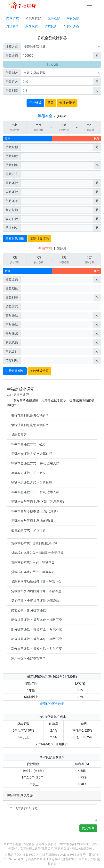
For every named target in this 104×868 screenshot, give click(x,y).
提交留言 (88, 828)
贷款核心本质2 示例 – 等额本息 (33, 572)
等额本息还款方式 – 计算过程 (32, 482)
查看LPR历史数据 (52, 704)
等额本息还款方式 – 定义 (28, 473)
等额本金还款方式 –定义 (28, 444)
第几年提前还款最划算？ (28, 658)
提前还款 (54, 18)
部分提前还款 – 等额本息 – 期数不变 (37, 639)
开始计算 (35, 103)
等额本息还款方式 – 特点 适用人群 (35, 492)
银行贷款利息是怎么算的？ (30, 425)
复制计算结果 (39, 238)
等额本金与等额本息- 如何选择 (32, 521)
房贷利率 (12, 26)
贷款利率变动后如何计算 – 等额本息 (36, 591)
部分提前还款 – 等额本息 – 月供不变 (37, 649)
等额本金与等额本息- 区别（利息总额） (38, 502)
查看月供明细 (15, 238)
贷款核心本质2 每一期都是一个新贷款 (37, 553)
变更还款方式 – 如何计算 (28, 530)
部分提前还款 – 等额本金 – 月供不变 (37, 629)
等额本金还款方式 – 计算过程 (32, 454)
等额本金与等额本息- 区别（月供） (35, 511)
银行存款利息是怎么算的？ (30, 415)
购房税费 (32, 26)
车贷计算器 (71, 26)
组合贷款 (73, 18)
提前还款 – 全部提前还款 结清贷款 (35, 601)
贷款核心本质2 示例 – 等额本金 (33, 562)
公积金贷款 (33, 18)
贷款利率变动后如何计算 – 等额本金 (36, 581)
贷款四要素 (19, 435)
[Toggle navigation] (90, 5)
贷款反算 (51, 26)
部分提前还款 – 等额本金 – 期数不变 (37, 620)
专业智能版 (67, 103)
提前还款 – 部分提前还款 (28, 610)
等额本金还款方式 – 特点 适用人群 (35, 463)
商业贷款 (12, 18)
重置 (51, 103)
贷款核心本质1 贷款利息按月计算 (34, 543)
